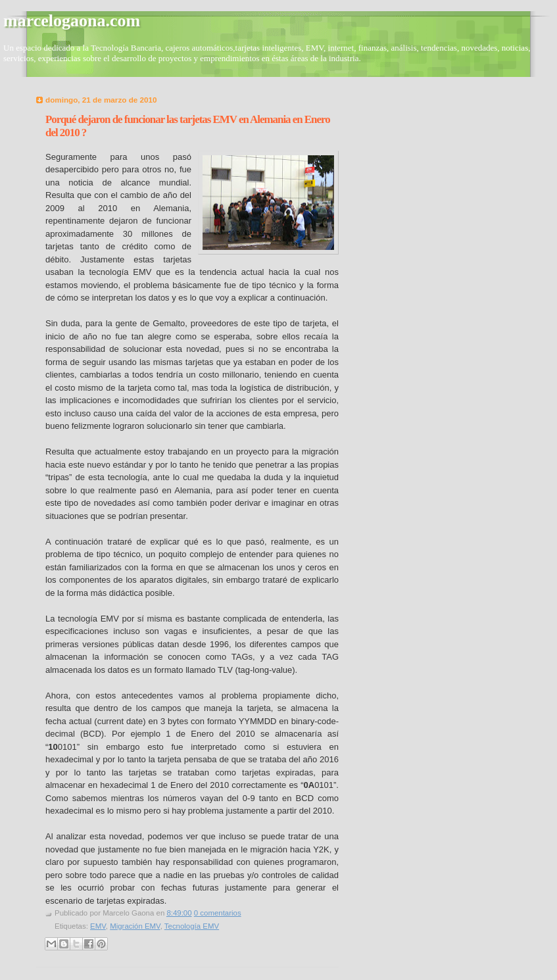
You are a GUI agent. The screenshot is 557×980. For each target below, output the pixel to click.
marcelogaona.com (72, 21)
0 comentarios (218, 913)
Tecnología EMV (192, 926)
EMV (98, 926)
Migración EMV (135, 926)
